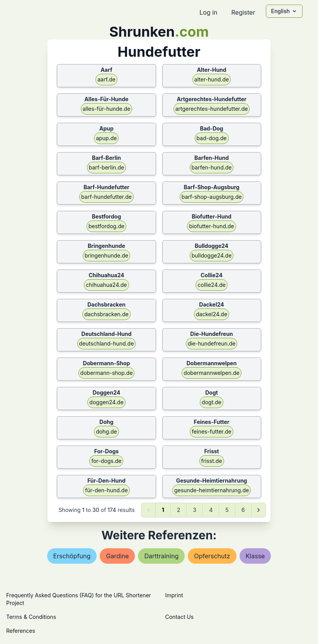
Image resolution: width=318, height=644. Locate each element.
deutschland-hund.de (107, 343)
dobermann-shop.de (107, 373)
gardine (117, 556)
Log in (208, 12)
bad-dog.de (212, 138)
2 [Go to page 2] (179, 510)
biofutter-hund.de (211, 226)
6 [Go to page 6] (243, 510)
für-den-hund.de (106, 490)
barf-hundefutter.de (106, 197)
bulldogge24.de (212, 255)
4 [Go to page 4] (211, 510)
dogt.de (212, 402)
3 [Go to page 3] (195, 510)
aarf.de (106, 79)
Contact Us (180, 617)
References (21, 631)
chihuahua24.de (106, 285)
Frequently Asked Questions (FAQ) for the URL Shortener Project (79, 599)
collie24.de (211, 285)
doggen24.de (106, 402)
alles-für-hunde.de (107, 109)
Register (243, 12)
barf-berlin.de (106, 167)
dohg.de (106, 431)
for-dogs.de (106, 461)
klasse (255, 556)
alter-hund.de (212, 79)
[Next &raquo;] (258, 510)
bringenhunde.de (106, 255)
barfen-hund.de (212, 167)
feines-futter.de (211, 431)
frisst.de (212, 461)
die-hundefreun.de (212, 343)
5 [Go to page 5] (227, 510)
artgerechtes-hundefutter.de (212, 109)
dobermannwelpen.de (211, 373)
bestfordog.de (106, 226)
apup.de (106, 138)
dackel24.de (212, 314)
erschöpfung (72, 556)
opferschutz (212, 556)
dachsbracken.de (106, 314)
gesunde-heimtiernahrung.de (212, 490)
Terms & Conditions (31, 617)
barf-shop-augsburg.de (212, 197)
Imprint (174, 595)
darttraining (161, 556)
